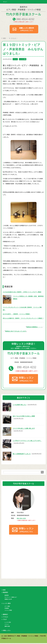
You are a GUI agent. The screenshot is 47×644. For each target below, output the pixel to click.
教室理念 (5, 593)
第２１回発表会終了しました (22, 455)
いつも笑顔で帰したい (20, 405)
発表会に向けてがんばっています (16, 332)
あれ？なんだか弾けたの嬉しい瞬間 (24, 417)
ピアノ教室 (7, 607)
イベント (15, 60)
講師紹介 (5, 615)
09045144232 (25, 20)
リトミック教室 (8, 611)
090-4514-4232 (27, 368)
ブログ (5, 620)
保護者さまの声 (8, 600)
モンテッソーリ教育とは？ (11, 598)
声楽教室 (7, 609)
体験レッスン (7, 631)
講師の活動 (7, 627)
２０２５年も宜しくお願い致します (24, 429)
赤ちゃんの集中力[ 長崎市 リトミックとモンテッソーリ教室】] (23, 319)
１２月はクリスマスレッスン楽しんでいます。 (27, 441)
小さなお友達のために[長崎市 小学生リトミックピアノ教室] (22, 292)
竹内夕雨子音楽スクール (23, 11)
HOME (4, 591)
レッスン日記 (23, 60)
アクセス (5, 618)
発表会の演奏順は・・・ (34, 327)
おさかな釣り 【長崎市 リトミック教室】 (17, 315)
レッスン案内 (7, 604)
